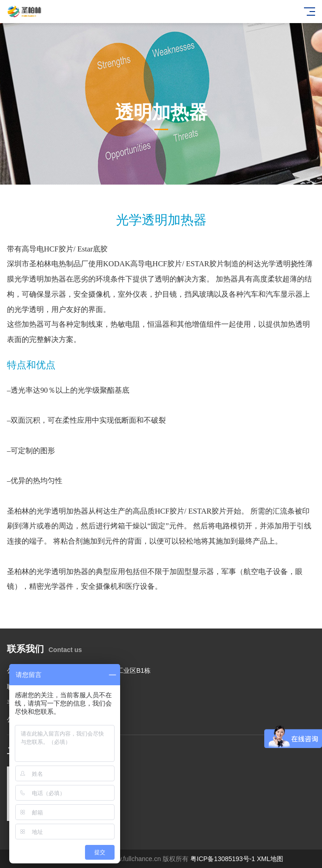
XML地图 (270, 859)
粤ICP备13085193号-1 (223, 859)
